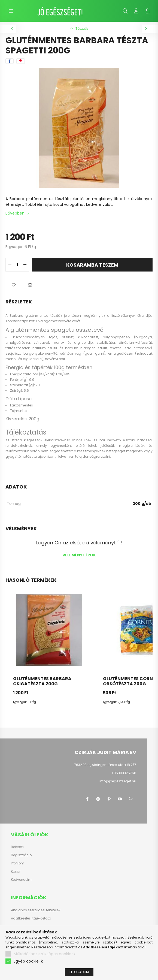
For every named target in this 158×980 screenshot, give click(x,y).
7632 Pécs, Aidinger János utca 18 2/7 (105, 765)
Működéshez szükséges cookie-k (45, 954)
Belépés (17, 847)
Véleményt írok (79, 555)
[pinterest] (21, 61)
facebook (87, 799)
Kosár (16, 872)
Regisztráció (21, 855)
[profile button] (136, 11)
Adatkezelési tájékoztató (31, 918)
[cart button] (147, 11)
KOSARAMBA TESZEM (92, 265)
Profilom (18, 863)
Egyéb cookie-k (28, 961)
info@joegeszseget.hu (118, 781)
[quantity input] (17, 265)
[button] (14, 285)
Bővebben (15, 213)
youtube (120, 799)
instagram (98, 799)
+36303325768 (124, 773)
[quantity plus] (25, 265)
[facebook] (10, 61)
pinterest (109, 799)
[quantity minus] (10, 265)
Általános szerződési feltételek (36, 910)
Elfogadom (79, 972)
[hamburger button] (11, 11)
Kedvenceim (21, 880)
